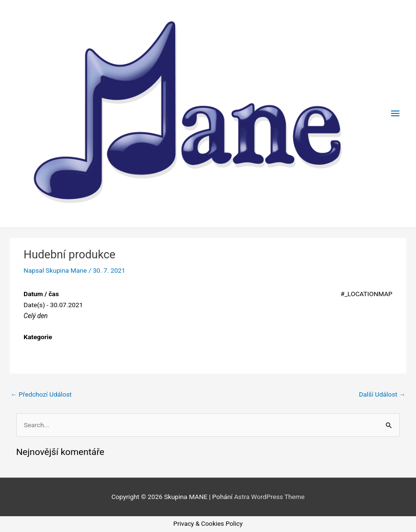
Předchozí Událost (41, 394)
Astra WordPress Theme (269, 497)
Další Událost (382, 394)
